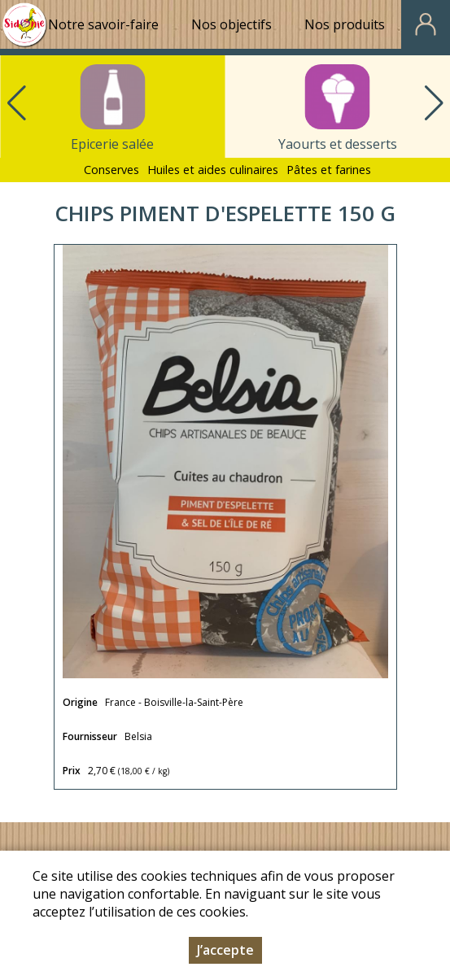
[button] (434, 103)
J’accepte (225, 950)
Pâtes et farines (329, 170)
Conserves (111, 170)
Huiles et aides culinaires (213, 170)
